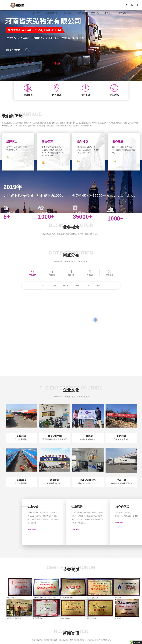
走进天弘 (36, 13)
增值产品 (67, 13)
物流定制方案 (52, 13)
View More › (32, 530)
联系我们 (109, 13)
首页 (24, 13)
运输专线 (81, 13)
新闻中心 (95, 13)
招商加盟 (122, 13)
